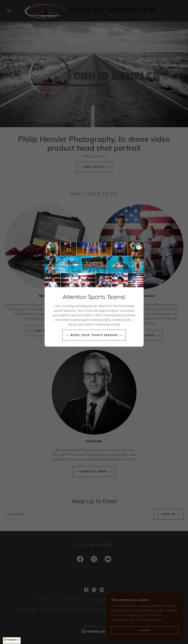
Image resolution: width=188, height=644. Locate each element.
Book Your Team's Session (94, 335)
